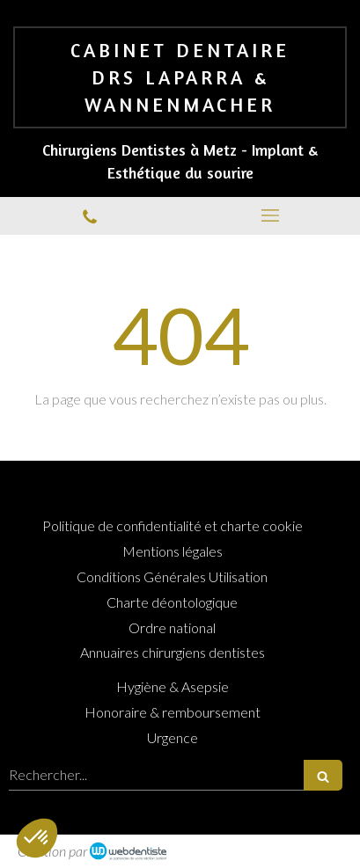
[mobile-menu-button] (271, 215)
